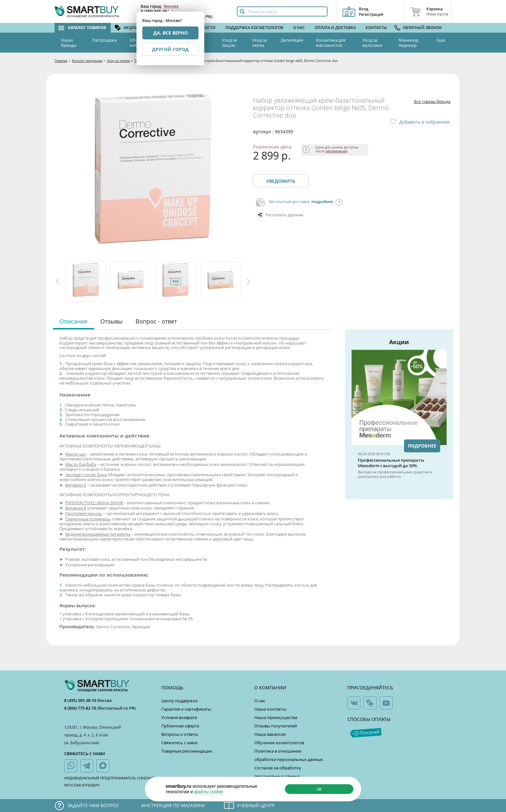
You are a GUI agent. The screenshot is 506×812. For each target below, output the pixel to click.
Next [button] (248, 282)
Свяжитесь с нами (179, 743)
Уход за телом (259, 43)
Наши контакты (270, 709)
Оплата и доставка (335, 28)
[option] (86, 282)
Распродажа (105, 40)
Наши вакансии (270, 734)
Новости (206, 28)
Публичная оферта (180, 726)
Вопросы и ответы (180, 734)
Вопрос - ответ (156, 321)
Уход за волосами (372, 43)
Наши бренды (69, 43)
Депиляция (292, 40)
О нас (299, 28)
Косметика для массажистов (331, 43)
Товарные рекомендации (187, 751)
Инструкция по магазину (173, 805)
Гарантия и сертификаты (186, 709)
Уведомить (281, 181)
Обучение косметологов (279, 743)
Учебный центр (256, 805)
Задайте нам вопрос (93, 805)
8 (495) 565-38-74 (81, 700)
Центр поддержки (179, 701)
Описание (73, 321)
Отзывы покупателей (276, 726)
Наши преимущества (276, 717)
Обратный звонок (422, 28)
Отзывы (111, 321)
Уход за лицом (229, 43)
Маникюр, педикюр (409, 43)
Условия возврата (179, 717)
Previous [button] (58, 282)
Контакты (376, 28)
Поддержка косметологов (254, 28)
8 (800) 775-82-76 (81, 708)
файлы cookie (208, 792)
